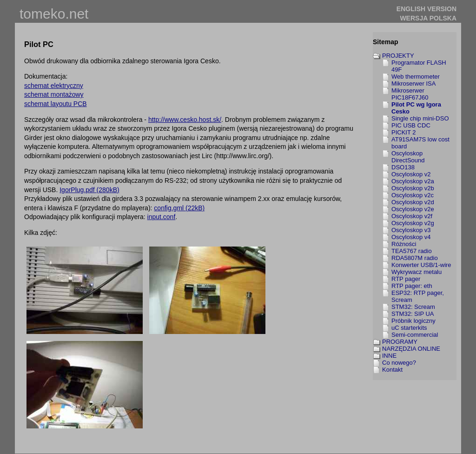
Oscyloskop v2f (412, 216)
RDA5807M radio (415, 258)
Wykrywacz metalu (416, 272)
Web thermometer (416, 77)
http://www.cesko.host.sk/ (185, 120)
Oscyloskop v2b (413, 188)
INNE (389, 356)
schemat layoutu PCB (56, 104)
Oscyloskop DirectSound (408, 157)
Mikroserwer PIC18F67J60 (410, 94)
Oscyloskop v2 (411, 174)
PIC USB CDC (411, 125)
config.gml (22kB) (179, 208)
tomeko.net (54, 14)
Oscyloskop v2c (413, 195)
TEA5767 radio (412, 251)
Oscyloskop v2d (413, 202)
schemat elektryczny (54, 86)
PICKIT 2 (404, 132)
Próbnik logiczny (413, 321)
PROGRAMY (400, 342)
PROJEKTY (398, 56)
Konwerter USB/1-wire (421, 265)
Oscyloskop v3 (411, 230)
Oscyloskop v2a (413, 181)
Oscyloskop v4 (411, 237)
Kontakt (392, 370)
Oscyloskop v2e (413, 209)
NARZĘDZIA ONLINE (411, 349)
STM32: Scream (413, 307)
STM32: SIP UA (413, 314)
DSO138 (403, 167)
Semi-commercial (415, 335)
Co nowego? (399, 363)
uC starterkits (409, 328)
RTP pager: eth (412, 286)
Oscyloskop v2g (413, 223)
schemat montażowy (54, 94)
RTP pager (406, 279)
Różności (404, 244)
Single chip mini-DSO (420, 118)
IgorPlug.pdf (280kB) (89, 190)
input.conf (162, 217)
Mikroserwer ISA (413, 83)
